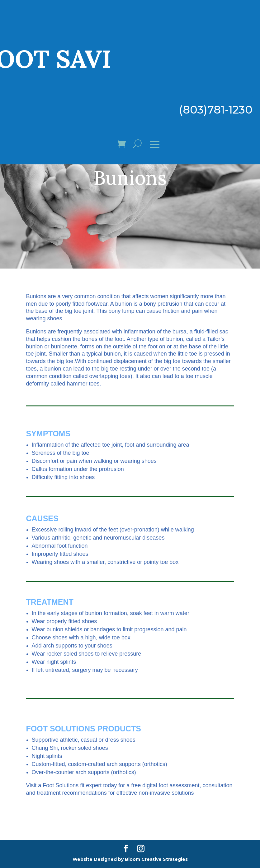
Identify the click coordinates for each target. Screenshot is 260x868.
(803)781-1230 (216, 110)
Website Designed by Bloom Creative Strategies (130, 859)
